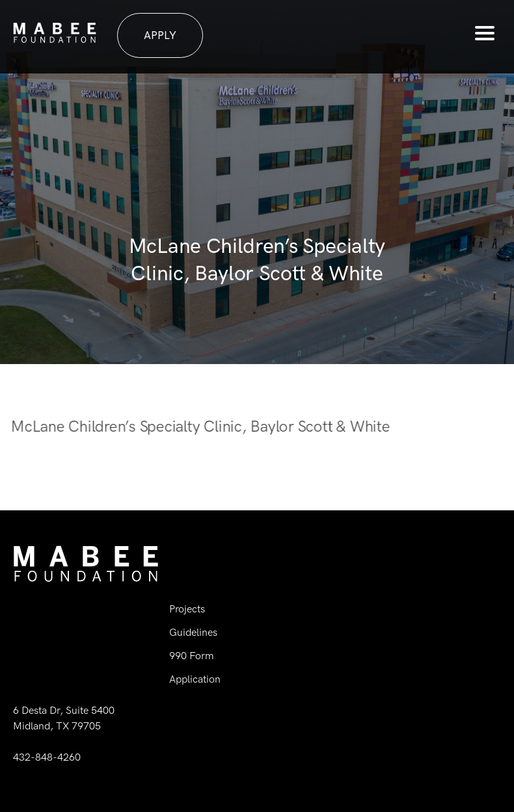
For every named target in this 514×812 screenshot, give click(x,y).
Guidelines (193, 632)
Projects (187, 609)
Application (195, 679)
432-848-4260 (47, 757)
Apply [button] (160, 35)
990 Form (192, 656)
